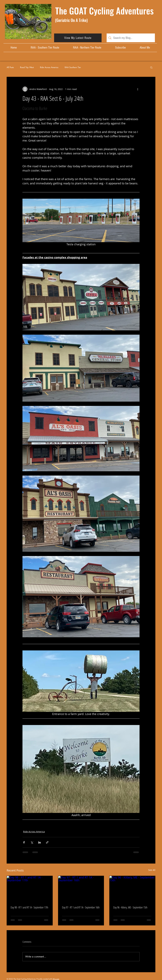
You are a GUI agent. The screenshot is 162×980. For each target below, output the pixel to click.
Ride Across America (49, 67)
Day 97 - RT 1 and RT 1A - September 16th (81, 907)
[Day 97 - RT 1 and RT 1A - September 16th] (81, 889)
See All (152, 870)
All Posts (10, 67)
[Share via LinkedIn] (39, 842)
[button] (151, 67)
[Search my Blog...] (131, 38)
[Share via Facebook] (24, 842)
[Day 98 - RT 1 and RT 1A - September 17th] (30, 889)
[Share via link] (47, 842)
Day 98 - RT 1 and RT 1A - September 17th (29, 907)
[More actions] (138, 89)
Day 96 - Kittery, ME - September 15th (130, 907)
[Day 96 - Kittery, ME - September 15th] (132, 889)
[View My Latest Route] (78, 38)
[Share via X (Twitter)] (32, 842)
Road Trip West (27, 67)
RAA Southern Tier (73, 67)
